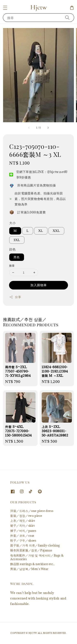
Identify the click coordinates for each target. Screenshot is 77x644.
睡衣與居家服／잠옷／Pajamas (31, 550)
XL (41, 231)
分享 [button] (15, 297)
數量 (12, 266)
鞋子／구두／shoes (23, 540)
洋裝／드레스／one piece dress (32, 511)
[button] (5, 8)
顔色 (12, 249)
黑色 (17, 257)
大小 (12, 223)
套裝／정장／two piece (26, 516)
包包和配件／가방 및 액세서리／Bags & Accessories (37, 557)
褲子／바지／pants (23, 531)
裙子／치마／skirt (23, 526)
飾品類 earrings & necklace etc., (32, 564)
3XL (17, 240)
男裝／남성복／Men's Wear (29, 569)
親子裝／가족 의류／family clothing (35, 545)
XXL (56, 231)
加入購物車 (39, 285)
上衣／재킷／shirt (23, 521)
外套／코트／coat (22, 536)
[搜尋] (67, 17)
